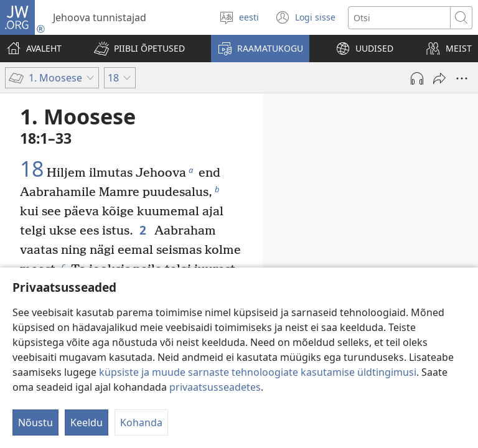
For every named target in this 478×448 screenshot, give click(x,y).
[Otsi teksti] (399, 18)
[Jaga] (439, 78)
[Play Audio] (417, 78)
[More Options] (462, 78)
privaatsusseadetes (215, 387)
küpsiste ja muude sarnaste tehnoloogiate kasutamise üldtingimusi (258, 372)
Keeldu (87, 422)
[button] (139, 49)
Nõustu (35, 422)
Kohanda (141, 422)
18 (32, 169)
